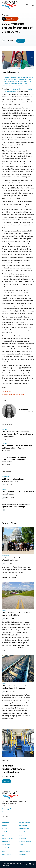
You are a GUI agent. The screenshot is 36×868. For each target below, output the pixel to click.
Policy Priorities (6, 841)
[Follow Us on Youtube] (30, 864)
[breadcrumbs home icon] (3, 15)
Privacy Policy (23, 854)
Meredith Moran (23, 409)
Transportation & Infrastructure (13, 395)
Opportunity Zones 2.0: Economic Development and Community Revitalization (14, 459)
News (7, 15)
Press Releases (23, 838)
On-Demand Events (24, 832)
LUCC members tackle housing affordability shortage (14, 480)
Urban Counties (7, 392)
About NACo (5, 825)
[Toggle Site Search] (27, 5)
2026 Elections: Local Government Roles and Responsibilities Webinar (17, 447)
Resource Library (6, 845)
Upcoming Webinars (24, 828)
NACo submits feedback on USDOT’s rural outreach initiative (18, 493)
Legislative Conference (25, 822)
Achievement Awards (24, 851)
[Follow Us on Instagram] (34, 864)
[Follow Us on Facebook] (24, 864)
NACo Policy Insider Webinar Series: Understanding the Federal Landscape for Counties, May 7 (18, 434)
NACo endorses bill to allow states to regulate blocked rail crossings (16, 505)
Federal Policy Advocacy (8, 838)
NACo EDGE (5, 828)
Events (3, 851)
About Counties (6, 822)
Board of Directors (6, 832)
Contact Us (6, 810)
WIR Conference (23, 825)
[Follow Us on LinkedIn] (27, 864)
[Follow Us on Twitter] (21, 864)
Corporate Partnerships (25, 841)
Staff (3, 835)
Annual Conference (7, 854)
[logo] (10, 8)
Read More (6, 781)
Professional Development (8, 848)
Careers (21, 845)
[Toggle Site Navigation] (32, 5)
